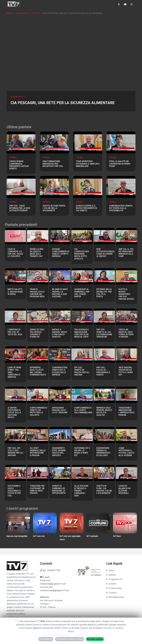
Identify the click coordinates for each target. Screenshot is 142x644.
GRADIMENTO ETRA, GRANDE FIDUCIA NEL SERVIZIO (59, 452)
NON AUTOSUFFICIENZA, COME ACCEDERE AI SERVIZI (106, 253)
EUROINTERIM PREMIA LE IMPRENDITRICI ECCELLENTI (103, 452)
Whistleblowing (115, 597)
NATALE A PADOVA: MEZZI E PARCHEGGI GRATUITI (59, 333)
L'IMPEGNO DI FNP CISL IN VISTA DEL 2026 (15, 332)
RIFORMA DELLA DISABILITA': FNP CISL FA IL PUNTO (104, 293)
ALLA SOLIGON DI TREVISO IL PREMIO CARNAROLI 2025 (81, 491)
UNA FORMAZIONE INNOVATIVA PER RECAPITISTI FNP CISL (53, 164)
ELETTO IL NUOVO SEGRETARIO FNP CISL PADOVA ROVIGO (126, 294)
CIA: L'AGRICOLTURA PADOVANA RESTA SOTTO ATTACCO (82, 254)
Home (9, 13)
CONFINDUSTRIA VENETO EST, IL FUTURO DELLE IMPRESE (60, 371)
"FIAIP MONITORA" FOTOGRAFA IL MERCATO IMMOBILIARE (88, 164)
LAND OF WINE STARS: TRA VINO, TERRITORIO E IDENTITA (14, 372)
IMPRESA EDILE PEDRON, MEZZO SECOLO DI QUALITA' (104, 411)
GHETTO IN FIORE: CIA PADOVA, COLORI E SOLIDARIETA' (104, 490)
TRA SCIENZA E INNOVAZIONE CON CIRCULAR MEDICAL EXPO (81, 333)
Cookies (111, 593)
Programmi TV (114, 579)
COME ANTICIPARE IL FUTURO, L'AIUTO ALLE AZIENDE (126, 452)
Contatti (111, 584)
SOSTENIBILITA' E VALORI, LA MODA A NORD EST (82, 452)
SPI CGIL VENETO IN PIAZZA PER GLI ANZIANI (82, 371)
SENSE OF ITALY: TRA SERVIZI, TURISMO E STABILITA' (37, 333)
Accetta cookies (95, 639)
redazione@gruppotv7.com (53, 584)
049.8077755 (54, 570)
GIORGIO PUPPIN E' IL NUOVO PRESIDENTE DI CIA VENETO (86, 208)
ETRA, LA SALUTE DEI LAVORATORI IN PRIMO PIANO (120, 164)
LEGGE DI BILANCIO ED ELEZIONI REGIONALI (125, 490)
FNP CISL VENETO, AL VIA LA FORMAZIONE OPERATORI (104, 333)
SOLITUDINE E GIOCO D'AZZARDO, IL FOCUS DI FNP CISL (14, 491)
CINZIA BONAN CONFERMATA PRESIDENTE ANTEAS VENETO (19, 165)
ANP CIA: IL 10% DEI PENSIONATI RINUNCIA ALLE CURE (126, 253)
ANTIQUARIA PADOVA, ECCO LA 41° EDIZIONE (60, 410)
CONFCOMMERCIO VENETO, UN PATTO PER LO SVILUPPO (38, 411)
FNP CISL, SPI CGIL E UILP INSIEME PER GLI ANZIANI (15, 452)
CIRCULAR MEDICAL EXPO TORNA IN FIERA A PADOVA (126, 333)
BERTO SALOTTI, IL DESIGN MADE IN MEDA (15, 292)
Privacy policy (114, 588)
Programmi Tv (22, 13)
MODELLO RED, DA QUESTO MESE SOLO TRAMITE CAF (37, 253)
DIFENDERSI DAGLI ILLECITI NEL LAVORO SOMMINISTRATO (38, 371)
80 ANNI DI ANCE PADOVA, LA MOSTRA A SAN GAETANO (60, 293)
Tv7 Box (36, 13)
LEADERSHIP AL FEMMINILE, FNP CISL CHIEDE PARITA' (82, 293)
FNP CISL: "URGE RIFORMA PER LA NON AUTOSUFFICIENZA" (20, 208)
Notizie (111, 575)
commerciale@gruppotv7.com (55, 590)
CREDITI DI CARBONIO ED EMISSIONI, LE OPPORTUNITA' (59, 490)
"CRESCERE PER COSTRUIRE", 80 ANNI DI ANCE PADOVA (37, 490)
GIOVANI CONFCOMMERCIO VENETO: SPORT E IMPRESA (61, 253)
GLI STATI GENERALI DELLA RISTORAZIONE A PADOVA (38, 452)
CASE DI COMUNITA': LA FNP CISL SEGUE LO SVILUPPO (15, 253)
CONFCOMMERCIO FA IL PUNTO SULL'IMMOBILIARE (83, 410)
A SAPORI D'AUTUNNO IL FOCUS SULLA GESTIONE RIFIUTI (14, 413)
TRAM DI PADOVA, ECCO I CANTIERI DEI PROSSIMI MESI (37, 293)
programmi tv (17, 97)
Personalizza (46, 639)
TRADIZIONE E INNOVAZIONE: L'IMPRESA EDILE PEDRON (126, 411)
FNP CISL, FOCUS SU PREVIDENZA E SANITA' (103, 371)
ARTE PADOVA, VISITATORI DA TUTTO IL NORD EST (126, 371)
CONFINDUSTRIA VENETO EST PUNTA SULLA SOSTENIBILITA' (121, 208)
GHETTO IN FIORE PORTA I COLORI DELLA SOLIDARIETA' (54, 208)
